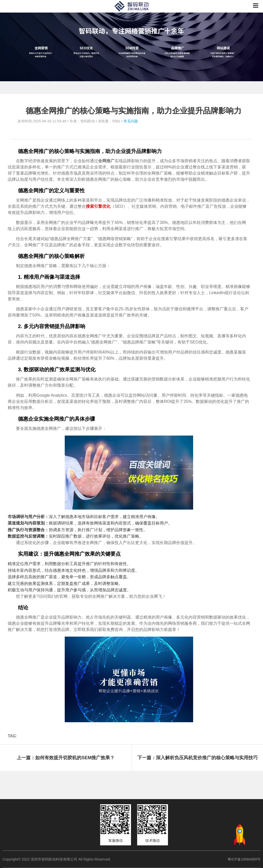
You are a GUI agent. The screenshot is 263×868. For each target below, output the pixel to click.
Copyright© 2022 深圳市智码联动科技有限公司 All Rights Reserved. (59, 859)
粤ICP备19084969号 (244, 859)
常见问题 (131, 121)
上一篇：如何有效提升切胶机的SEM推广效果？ (66, 758)
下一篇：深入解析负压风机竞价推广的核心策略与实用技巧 (198, 758)
